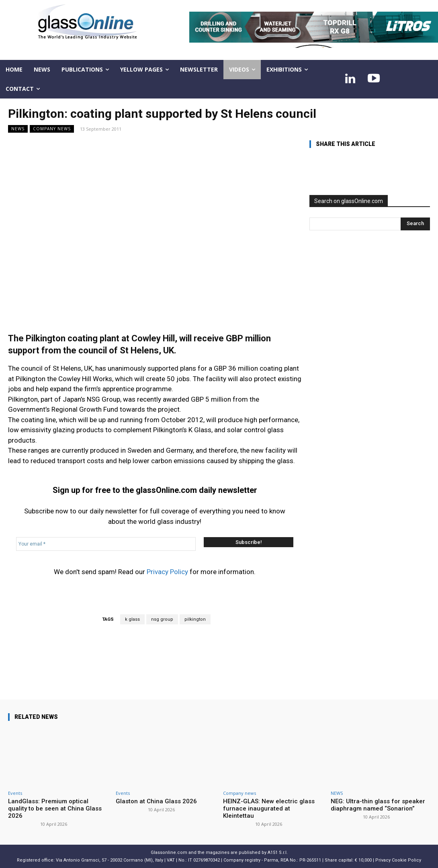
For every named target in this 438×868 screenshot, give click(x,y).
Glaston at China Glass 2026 (156, 801)
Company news (52, 129)
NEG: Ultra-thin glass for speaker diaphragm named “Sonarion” (378, 805)
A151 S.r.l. (278, 853)
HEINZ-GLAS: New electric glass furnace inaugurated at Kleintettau (269, 808)
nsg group (162, 619)
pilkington (195, 619)
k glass (132, 619)
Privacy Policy (167, 572)
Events (15, 793)
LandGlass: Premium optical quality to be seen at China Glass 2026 (55, 808)
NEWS (18, 129)
